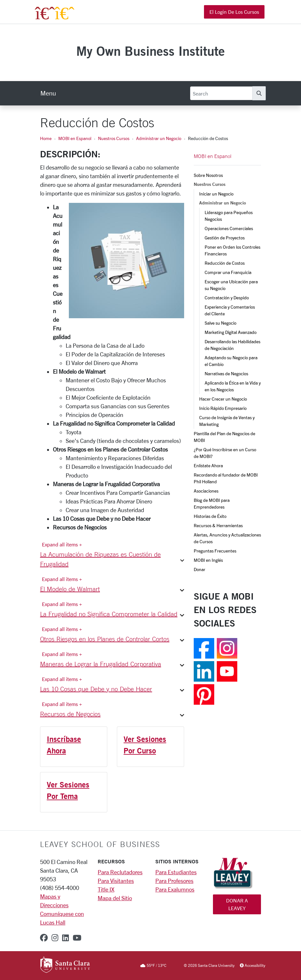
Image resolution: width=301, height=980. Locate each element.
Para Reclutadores (120, 872)
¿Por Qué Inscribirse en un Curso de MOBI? (225, 453)
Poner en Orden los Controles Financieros (233, 250)
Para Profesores (174, 881)
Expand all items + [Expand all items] (62, 544)
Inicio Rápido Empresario (223, 408)
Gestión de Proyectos (225, 238)
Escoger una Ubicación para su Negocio (232, 285)
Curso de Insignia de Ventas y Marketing (227, 421)
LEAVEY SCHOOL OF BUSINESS (100, 844)
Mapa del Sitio (115, 898)
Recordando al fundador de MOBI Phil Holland (226, 478)
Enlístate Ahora (208, 465)
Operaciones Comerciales (229, 228)
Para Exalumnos (175, 889)
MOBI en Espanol (75, 138)
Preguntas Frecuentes (215, 551)
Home (46, 138)
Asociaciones (206, 491)
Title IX (106, 889)
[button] (112, 561)
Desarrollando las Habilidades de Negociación (233, 345)
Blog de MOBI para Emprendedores (212, 503)
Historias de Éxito (210, 516)
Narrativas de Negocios (226, 374)
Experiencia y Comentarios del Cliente (230, 310)
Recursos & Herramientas (218, 525)
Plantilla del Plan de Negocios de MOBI (225, 437)
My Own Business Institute (150, 51)
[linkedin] (65, 938)
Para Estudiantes (176, 872)
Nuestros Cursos (114, 138)
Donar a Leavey (237, 904)
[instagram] (55, 938)
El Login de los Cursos (234, 12)
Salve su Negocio (220, 323)
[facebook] (44, 938)
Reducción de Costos (225, 263)
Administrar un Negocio (159, 138)
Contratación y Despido (227, 298)
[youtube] (77, 938)
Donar (199, 569)
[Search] (221, 93)
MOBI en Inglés (208, 560)
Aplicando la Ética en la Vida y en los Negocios (233, 386)
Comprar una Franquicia (228, 272)
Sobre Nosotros (208, 175)
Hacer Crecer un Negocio (223, 399)
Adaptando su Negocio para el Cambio (232, 361)
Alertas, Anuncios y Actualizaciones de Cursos (227, 538)
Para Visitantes (116, 881)
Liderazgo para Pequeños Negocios (229, 216)
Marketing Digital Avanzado (231, 332)
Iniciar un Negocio (216, 194)
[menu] (48, 93)
